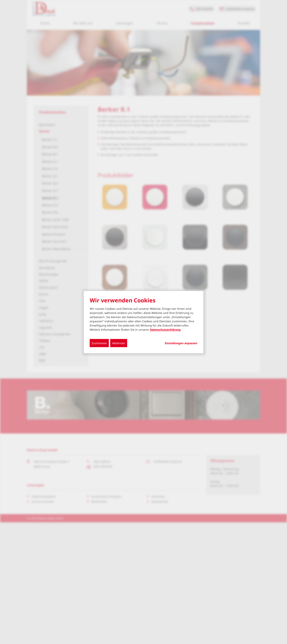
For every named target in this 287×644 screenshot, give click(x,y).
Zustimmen (99, 343)
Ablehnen (119, 343)
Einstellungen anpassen (181, 343)
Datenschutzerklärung (165, 330)
